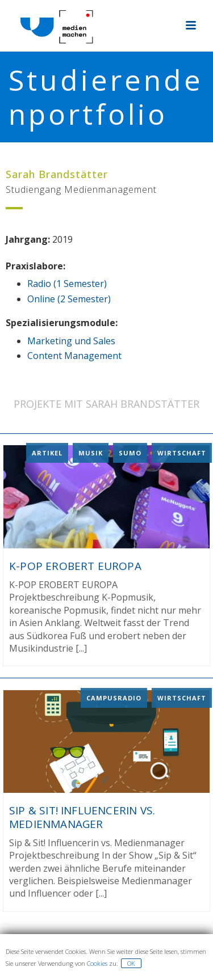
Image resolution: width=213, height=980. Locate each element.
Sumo (130, 453)
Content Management (74, 356)
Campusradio (114, 697)
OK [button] (131, 963)
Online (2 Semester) (69, 299)
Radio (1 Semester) (67, 284)
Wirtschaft (182, 453)
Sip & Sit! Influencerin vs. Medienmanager (82, 817)
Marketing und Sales (71, 341)
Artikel (47, 453)
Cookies (97, 963)
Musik (91, 453)
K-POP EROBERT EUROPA (75, 566)
